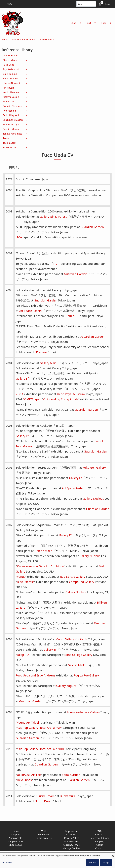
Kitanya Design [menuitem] (15, 97)
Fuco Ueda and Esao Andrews (36, 675)
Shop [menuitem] (74, 24)
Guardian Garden (92, 227)
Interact (99, 835)
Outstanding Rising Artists (61, 399)
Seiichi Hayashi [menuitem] (15, 116)
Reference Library (99, 838)
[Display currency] (86, 4)
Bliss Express (26, 582)
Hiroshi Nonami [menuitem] (15, 83)
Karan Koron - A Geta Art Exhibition (40, 566)
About (99, 845)
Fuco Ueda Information (24, 39)
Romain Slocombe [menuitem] (15, 106)
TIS (55, 264)
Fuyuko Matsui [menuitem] (15, 70)
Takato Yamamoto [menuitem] (15, 134)
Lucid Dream (46, 796)
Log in (108, 4)
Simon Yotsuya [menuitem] (15, 125)
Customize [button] (7, 862)
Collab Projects (44, 838)
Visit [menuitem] (90, 24)
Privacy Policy (71, 838)
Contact (99, 848)
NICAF (72, 316)
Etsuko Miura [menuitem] (15, 61)
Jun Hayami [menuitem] (15, 88)
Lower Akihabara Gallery (83, 712)
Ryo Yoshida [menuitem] (15, 111)
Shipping (99, 841)
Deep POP (24, 655)
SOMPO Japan (32, 399)
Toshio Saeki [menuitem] (15, 143)
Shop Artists (16, 838)
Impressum (71, 831)
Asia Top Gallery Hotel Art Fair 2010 (40, 749)
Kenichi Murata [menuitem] (15, 93)
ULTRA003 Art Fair (29, 775)
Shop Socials (16, 845)
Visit (44, 831)
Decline (93, 862)
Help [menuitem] (105, 24)
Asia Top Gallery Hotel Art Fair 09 (39, 728)
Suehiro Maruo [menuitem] (15, 129)
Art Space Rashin (30, 311)
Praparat (42, 352)
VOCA (20, 394)
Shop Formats (16, 841)
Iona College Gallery (79, 655)
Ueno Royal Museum (71, 394)
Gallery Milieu (49, 363)
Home (5, 39)
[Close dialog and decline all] (113, 854)
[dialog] (57, 860)
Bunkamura (68, 796)
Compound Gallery (82, 582)
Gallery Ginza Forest (53, 217)
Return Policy (71, 841)
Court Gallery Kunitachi (72, 639)
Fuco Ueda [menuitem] (15, 65)
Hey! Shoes (24, 780)
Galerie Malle (43, 551)
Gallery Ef (22, 379)
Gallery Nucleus (93, 499)
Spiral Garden (71, 775)
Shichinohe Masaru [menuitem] (15, 120)
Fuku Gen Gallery (94, 468)
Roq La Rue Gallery (73, 577)
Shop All (16, 835)
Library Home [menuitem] (10, 56)
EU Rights (71, 835)
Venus (21, 577)
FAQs (99, 831)
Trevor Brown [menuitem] (15, 148)
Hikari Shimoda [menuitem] (15, 79)
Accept (106, 862)
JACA (19, 237)
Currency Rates (71, 845)
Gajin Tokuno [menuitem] (15, 74)
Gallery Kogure (66, 686)
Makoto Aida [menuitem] (15, 102)
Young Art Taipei (28, 722)
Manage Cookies (71, 848)
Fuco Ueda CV (47, 39)
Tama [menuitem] (15, 139)
